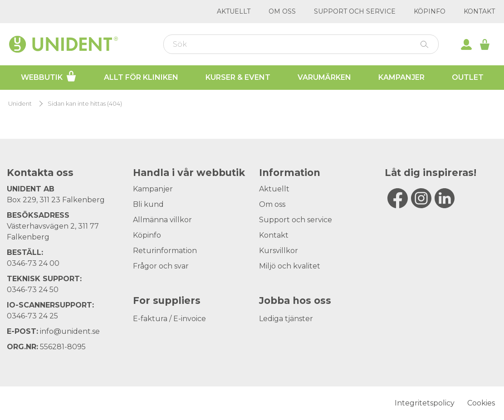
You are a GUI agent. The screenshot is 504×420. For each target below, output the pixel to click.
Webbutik (49, 76)
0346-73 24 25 (32, 316)
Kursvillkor (279, 251)
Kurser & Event (238, 77)
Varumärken (324, 77)
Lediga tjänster (286, 319)
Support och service (355, 11)
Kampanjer (401, 77)
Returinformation (165, 251)
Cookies (481, 403)
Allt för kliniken (141, 77)
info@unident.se (70, 331)
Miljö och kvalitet (290, 266)
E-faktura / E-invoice (169, 319)
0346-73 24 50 (33, 290)
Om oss (282, 11)
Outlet (468, 77)
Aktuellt (234, 11)
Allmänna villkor (162, 220)
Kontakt (479, 11)
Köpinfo (430, 11)
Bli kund (148, 204)
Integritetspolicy (425, 403)
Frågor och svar (161, 266)
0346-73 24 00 (33, 263)
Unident (20, 104)
